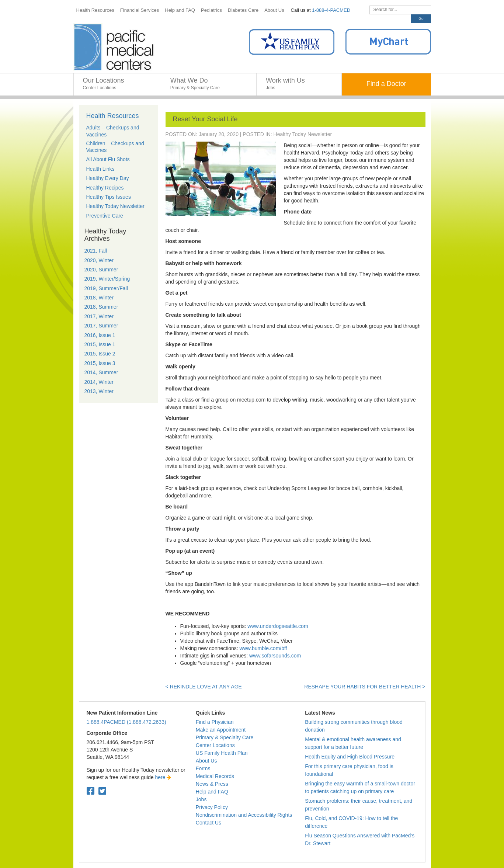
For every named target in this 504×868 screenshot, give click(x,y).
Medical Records (215, 776)
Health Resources (113, 116)
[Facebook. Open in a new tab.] (91, 791)
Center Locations (215, 745)
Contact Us (208, 823)
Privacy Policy (212, 807)
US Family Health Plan (222, 753)
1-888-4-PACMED (331, 10)
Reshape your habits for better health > (365, 687)
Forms (203, 768)
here (163, 777)
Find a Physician (215, 722)
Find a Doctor (386, 84)
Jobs (201, 799)
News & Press (212, 784)
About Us (206, 761)
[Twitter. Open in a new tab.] (102, 791)
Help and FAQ (212, 792)
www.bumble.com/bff (263, 648)
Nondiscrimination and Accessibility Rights (244, 815)
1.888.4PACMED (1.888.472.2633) (126, 722)
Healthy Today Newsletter (303, 134)
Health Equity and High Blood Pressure (350, 757)
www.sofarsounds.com (275, 656)
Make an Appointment (221, 730)
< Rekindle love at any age (204, 687)
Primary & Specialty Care (225, 737)
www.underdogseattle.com (278, 626)
